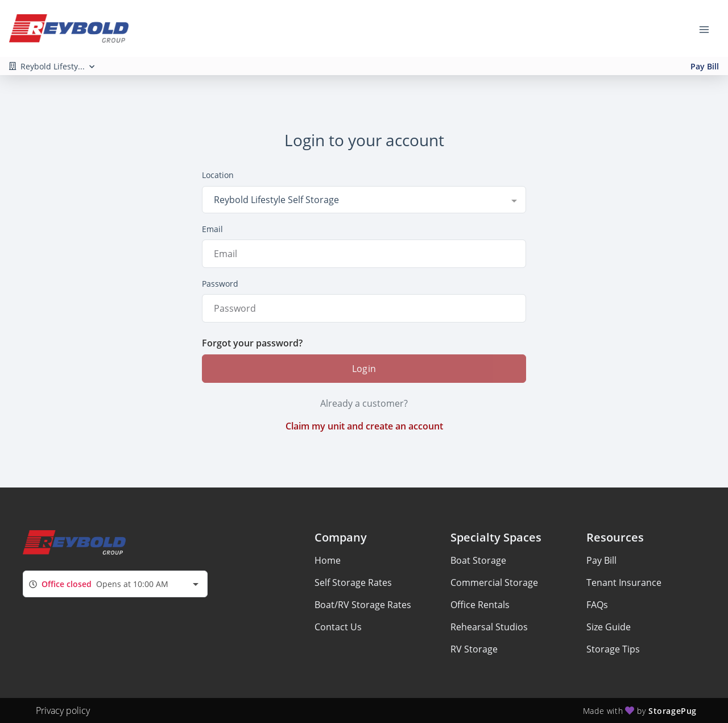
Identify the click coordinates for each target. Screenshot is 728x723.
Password (220, 284)
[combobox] (364, 200)
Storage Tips (613, 649)
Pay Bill (705, 66)
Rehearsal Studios (489, 627)
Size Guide (609, 627)
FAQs (597, 605)
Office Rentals (480, 605)
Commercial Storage (494, 582)
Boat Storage (478, 560)
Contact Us (338, 627)
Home (328, 560)
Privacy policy (63, 710)
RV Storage (474, 649)
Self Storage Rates (353, 582)
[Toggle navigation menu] (709, 28)
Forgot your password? (252, 343)
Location (218, 175)
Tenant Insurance (624, 582)
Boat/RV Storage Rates (363, 605)
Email (212, 229)
